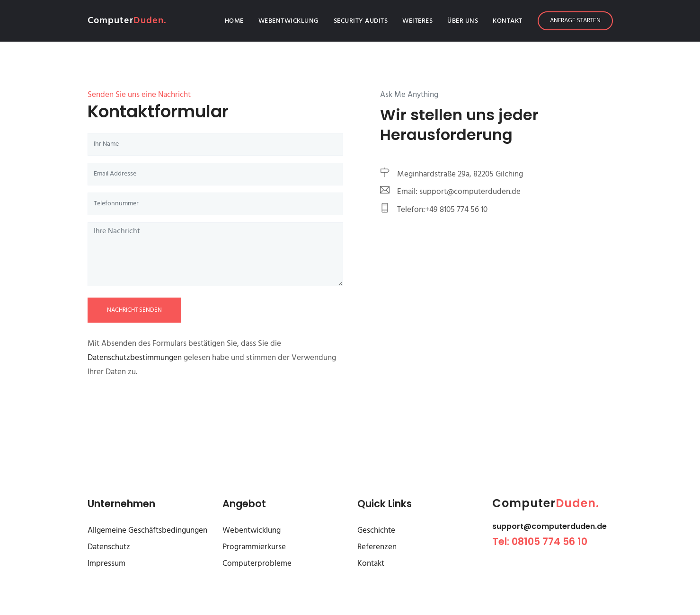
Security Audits (361, 21)
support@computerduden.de (549, 526)
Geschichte (376, 531)
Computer (127, 21)
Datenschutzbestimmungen (136, 358)
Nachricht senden (134, 310)
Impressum (106, 564)
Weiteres (417, 21)
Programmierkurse (254, 547)
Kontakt (508, 21)
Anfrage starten (575, 21)
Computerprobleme (257, 564)
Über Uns (463, 21)
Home (236, 21)
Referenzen (377, 547)
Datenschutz (109, 547)
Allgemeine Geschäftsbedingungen (147, 531)
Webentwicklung (289, 21)
